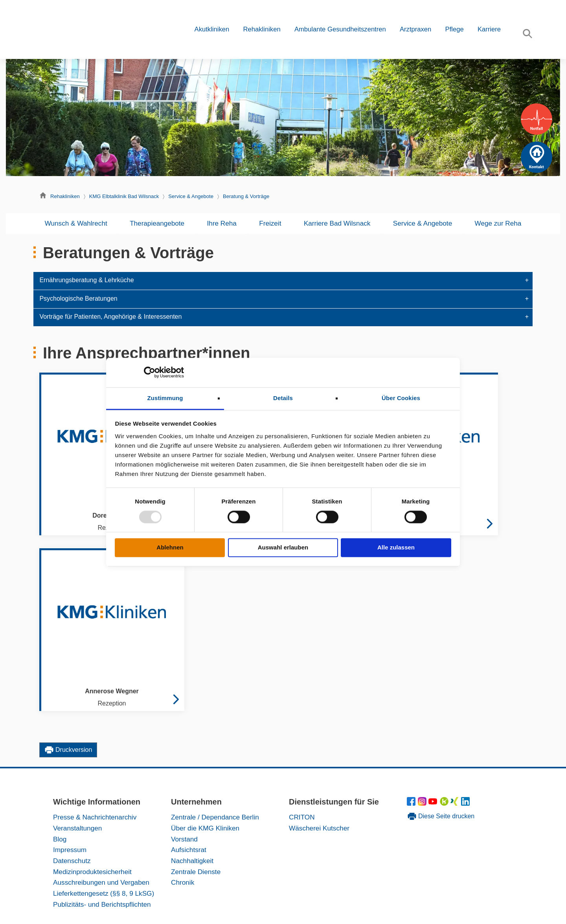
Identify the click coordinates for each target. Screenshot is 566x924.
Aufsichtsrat (189, 850)
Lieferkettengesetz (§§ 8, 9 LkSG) (104, 893)
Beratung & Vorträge (246, 196)
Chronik (183, 882)
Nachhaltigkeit (192, 861)
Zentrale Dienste (196, 872)
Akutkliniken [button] (212, 29)
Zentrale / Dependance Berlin (215, 817)
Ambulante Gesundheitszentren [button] (340, 29)
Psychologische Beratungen (78, 299)
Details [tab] (283, 398)
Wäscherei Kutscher (319, 828)
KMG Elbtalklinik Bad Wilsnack (124, 196)
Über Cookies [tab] (401, 398)
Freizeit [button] (270, 223)
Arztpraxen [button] (415, 29)
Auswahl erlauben (283, 548)
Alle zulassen (396, 548)
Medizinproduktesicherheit (92, 872)
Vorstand (184, 839)
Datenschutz (72, 861)
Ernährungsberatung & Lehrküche (86, 280)
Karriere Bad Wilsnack (337, 223)
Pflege (455, 29)
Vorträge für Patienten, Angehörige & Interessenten (110, 317)
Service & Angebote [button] (423, 223)
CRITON (302, 817)
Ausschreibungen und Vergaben (101, 882)
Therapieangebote (157, 223)
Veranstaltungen (77, 828)
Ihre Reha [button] (222, 223)
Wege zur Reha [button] (498, 223)
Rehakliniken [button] (262, 29)
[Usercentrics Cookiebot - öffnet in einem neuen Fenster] (150, 372)
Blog (60, 839)
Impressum (70, 850)
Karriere (489, 29)
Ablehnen (170, 548)
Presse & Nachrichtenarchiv (95, 817)
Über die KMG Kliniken (205, 828)
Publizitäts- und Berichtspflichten (102, 904)
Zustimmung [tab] (165, 398)
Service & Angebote (191, 196)
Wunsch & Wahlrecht (76, 223)
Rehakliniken (65, 196)
